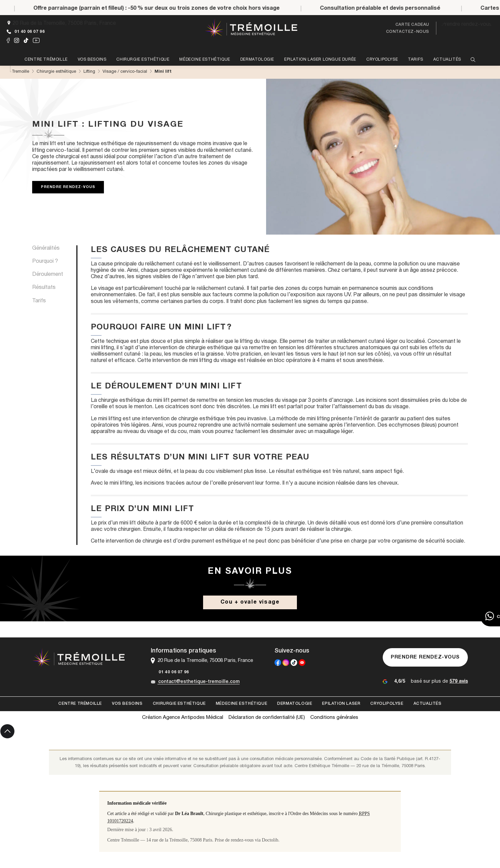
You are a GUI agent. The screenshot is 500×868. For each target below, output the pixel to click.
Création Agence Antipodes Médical (183, 718)
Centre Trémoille (80, 704)
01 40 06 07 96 (26, 32)
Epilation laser (341, 704)
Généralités (46, 248)
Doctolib (270, 840)
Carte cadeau (412, 25)
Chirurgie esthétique (179, 704)
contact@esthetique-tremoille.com (195, 682)
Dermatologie (295, 704)
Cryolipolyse (387, 704)
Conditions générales (334, 718)
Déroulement (48, 274)
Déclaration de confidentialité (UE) (267, 718)
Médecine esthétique (241, 704)
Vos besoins (127, 704)
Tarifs (39, 301)
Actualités (428, 704)
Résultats (44, 288)
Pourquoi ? (45, 261)
